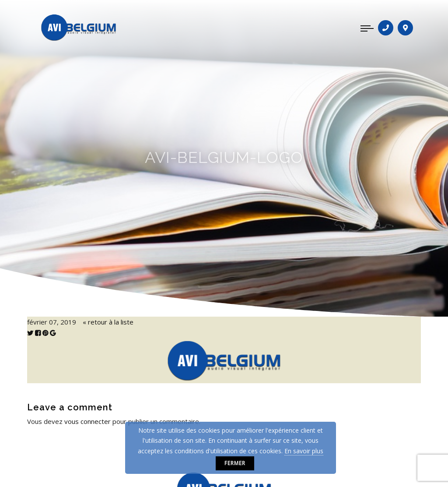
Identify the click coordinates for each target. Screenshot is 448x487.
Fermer (235, 463)
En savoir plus (304, 451)
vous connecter (87, 421)
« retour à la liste (108, 322)
